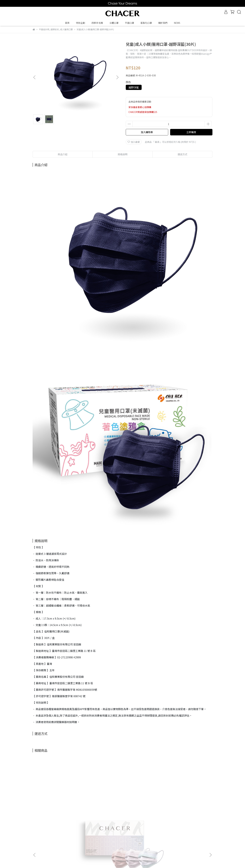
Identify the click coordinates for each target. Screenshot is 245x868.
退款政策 (55, 833)
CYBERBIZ (98, 860)
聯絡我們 (81, 833)
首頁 (67, 23)
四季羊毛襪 (97, 23)
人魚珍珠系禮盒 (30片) (57, 797)
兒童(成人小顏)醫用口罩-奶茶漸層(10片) (188, 798)
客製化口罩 (146, 23)
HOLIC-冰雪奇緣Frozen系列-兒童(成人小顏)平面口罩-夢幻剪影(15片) (144, 798)
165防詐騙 (94, 833)
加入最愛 (134, 142)
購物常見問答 (39, 833)
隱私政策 (68, 833)
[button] (117, 77)
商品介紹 (63, 154)
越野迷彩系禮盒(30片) (101, 797)
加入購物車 (147, 132)
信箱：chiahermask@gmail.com (50, 848)
